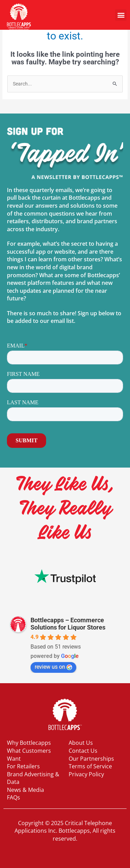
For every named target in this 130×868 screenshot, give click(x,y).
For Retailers (23, 766)
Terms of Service (90, 766)
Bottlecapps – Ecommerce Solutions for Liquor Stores (68, 624)
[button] (121, 15)
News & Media (25, 790)
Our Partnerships (91, 759)
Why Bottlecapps (29, 743)
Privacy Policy (86, 774)
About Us (81, 743)
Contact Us (83, 751)
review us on (53, 667)
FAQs (14, 797)
